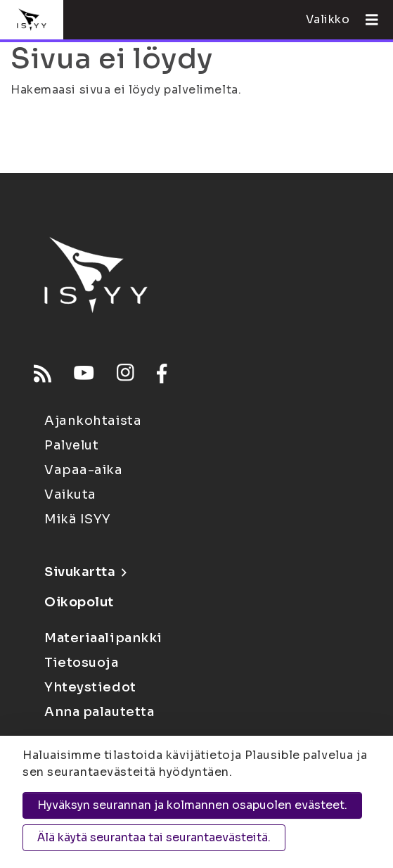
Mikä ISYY (78, 519)
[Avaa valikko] (366, 20)
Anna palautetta (99, 712)
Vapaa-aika (84, 470)
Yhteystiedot (90, 687)
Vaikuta (70, 494)
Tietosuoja (82, 663)
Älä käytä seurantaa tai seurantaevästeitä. (154, 837)
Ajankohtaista (93, 421)
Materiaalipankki (103, 638)
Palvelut (71, 445)
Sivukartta (85, 572)
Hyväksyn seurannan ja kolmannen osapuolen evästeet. (192, 805)
